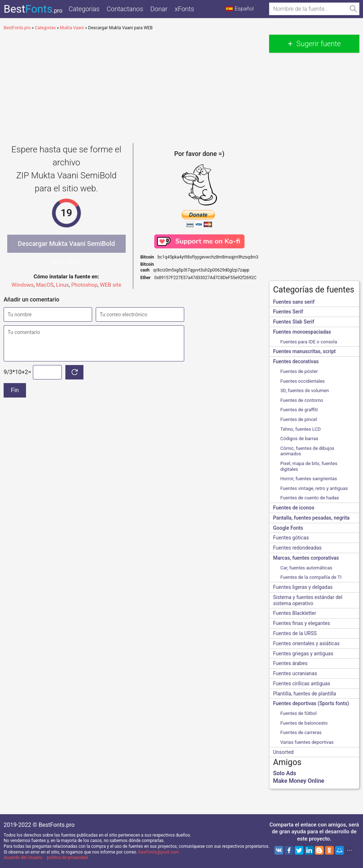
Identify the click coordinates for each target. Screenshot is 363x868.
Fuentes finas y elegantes (302, 623)
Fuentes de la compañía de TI (311, 577)
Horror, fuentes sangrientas (309, 479)
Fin (15, 390)
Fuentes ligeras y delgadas (303, 587)
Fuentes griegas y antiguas (303, 654)
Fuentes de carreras (301, 732)
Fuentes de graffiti (299, 410)
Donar (159, 9)
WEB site (111, 285)
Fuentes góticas (291, 538)
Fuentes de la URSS (295, 633)
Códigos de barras (299, 439)
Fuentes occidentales (302, 381)
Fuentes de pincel (299, 419)
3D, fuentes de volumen (305, 390)
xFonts (185, 9)
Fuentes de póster (299, 371)
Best (33, 9)
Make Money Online (299, 781)
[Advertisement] (133, 85)
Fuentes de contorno (302, 400)
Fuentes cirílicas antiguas (302, 683)
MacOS (45, 285)
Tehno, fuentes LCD (301, 429)
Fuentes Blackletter (295, 613)
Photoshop (84, 285)
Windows (23, 285)
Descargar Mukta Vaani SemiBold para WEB (66, 246)
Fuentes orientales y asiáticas (306, 643)
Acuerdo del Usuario (23, 858)
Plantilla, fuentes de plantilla (304, 694)
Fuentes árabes (290, 663)
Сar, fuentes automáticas (306, 568)
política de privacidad (67, 858)
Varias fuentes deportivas (307, 742)
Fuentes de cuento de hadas (310, 498)
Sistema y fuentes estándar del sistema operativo (308, 600)
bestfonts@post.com (159, 852)
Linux (62, 285)
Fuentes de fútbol (299, 713)
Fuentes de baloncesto (304, 723)
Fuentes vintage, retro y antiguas (314, 488)
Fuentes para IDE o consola (309, 342)
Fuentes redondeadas (297, 548)
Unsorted (283, 752)
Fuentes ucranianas (295, 673)
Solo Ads (285, 773)
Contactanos (125, 9)
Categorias (84, 9)
